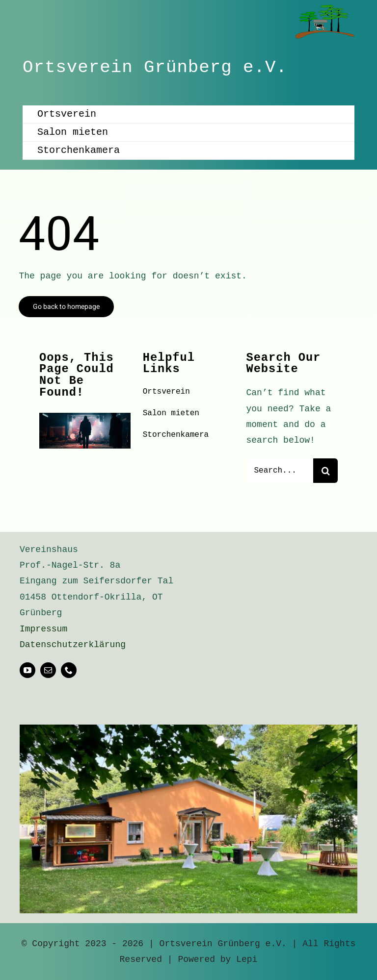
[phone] (69, 670)
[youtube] (27, 670)
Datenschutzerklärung (73, 645)
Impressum (43, 629)
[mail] (48, 670)
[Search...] (280, 471)
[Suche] (325, 471)
